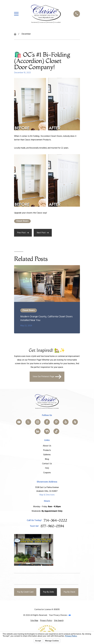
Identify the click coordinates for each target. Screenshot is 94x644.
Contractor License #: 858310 (47, 610)
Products (47, 450)
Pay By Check (69, 592)
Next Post (43, 233)
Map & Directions (47, 495)
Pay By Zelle (48, 592)
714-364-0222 (55, 520)
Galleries (47, 455)
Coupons (47, 473)
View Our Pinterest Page (47, 377)
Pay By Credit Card (25, 592)
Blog (47, 459)
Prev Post (23, 233)
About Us (47, 446)
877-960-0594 (52, 526)
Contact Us (47, 464)
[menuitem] (34, 621)
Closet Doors (22, 221)
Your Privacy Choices (60, 615)
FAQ (47, 468)
